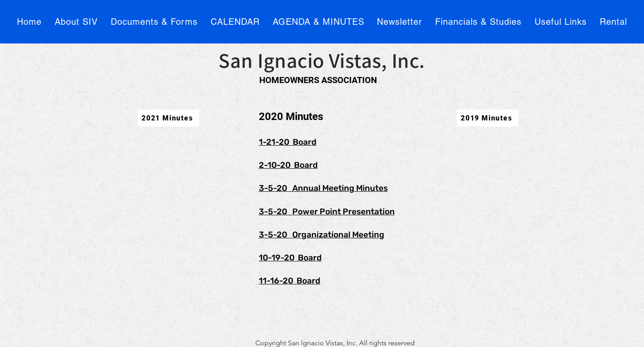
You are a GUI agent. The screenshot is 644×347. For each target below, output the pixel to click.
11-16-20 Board (290, 281)
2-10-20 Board (288, 165)
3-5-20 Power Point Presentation (327, 212)
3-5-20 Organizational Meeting (322, 235)
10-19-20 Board (290, 258)
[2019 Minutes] (488, 118)
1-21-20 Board (288, 142)
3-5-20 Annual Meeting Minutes (323, 188)
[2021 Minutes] (168, 118)
